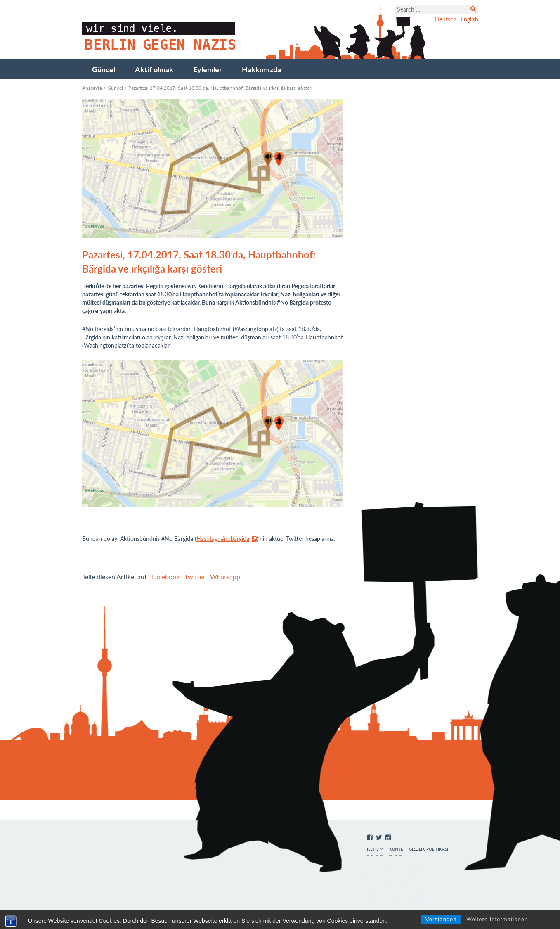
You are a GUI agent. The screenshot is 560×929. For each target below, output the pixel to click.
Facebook (166, 577)
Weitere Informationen (497, 919)
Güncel (104, 69)
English (469, 19)
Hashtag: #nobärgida (223, 539)
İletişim (375, 849)
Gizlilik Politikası (429, 849)
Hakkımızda (261, 69)
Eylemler (208, 69)
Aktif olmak (154, 69)
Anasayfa (92, 88)
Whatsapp (225, 577)
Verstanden (441, 919)
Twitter (195, 577)
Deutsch (446, 19)
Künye (396, 849)
